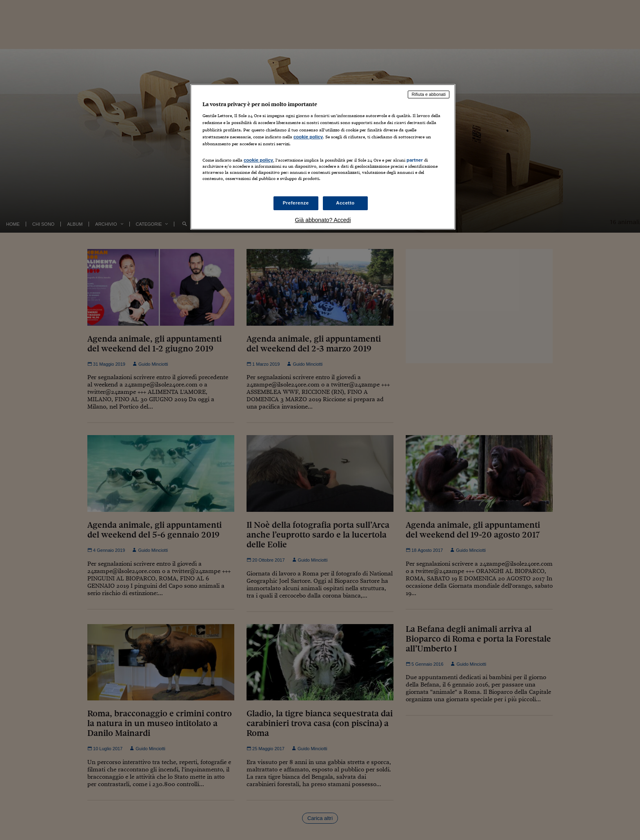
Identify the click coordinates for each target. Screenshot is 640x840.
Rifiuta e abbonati (429, 94)
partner (415, 160)
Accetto (345, 203)
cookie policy (308, 137)
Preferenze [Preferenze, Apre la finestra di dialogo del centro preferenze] (296, 203)
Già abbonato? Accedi (323, 220)
